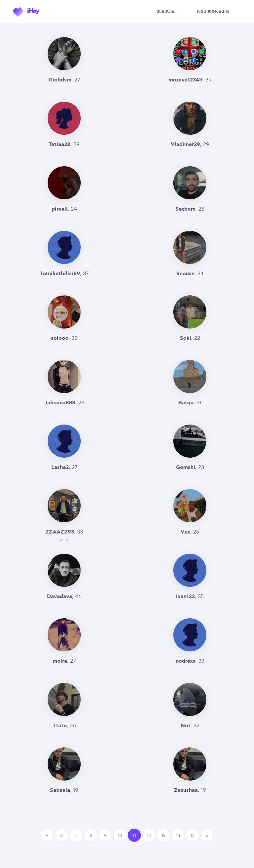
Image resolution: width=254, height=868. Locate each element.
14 (178, 836)
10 (120, 836)
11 (134, 836)
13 (164, 836)
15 (192, 836)
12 (149, 836)
